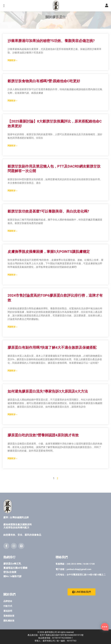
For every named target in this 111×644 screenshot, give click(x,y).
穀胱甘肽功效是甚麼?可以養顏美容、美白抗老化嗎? (48, 219)
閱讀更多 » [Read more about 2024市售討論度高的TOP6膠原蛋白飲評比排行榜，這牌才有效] (12, 335)
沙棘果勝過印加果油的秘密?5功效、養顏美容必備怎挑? (51, 49)
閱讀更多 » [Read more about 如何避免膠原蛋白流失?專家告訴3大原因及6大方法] (12, 422)
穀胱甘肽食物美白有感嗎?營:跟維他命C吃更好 (44, 89)
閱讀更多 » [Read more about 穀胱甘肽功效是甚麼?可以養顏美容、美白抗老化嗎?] (12, 239)
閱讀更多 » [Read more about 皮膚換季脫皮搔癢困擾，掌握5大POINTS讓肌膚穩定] (12, 283)
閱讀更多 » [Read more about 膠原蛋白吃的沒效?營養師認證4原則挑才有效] (12, 466)
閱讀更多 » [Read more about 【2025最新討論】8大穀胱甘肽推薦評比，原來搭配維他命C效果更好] (12, 153)
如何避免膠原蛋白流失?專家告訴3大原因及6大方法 (48, 399)
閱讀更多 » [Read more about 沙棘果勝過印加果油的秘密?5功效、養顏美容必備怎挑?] (12, 68)
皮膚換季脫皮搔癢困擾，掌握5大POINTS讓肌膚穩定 (49, 259)
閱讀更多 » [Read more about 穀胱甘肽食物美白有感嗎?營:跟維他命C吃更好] (12, 109)
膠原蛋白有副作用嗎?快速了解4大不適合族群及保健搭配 (52, 355)
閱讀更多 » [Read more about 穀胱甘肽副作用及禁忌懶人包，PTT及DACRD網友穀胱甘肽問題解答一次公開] (12, 198)
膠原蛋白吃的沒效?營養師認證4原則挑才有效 (43, 443)
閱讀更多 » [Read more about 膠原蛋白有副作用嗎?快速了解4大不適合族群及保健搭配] (12, 378)
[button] (4, 7)
